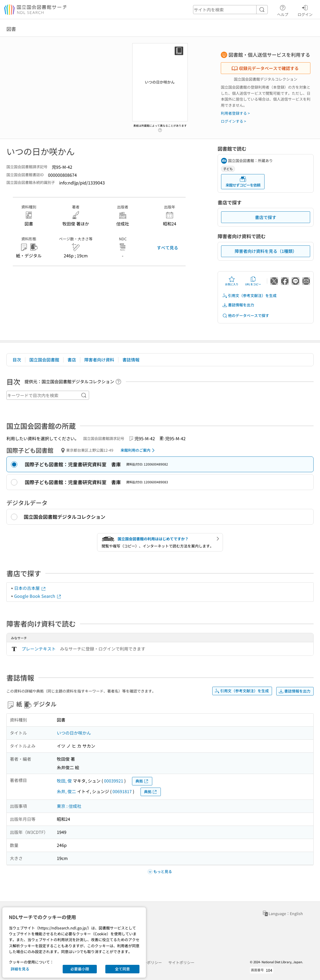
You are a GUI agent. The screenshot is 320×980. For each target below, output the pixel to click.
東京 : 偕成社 (69, 806)
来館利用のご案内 (139, 450)
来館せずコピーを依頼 (243, 182)
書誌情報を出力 (238, 305)
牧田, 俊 (64, 781)
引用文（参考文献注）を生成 (249, 296)
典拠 (142, 781)
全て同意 (122, 969)
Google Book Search (38, 596)
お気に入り (232, 281)
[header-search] (230, 10)
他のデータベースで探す (246, 316)
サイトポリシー (181, 962)
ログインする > (233, 121)
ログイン (305, 10)
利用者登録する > (235, 113)
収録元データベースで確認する (265, 68)
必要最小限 (80, 969)
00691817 (122, 791)
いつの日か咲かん (74, 733)
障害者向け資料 (99, 360)
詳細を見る (20, 969)
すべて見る (167, 248)
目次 (17, 360)
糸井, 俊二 (66, 791)
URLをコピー (253, 281)
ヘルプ (283, 10)
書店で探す (266, 217)
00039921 (114, 781)
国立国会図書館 (44, 360)
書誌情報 (131, 360)
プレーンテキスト (39, 649)
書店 (72, 360)
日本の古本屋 (30, 588)
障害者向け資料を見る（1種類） (266, 251)
